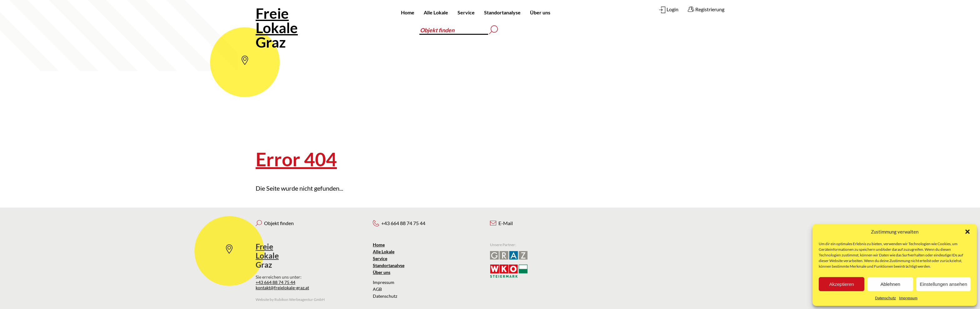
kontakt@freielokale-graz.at (282, 288)
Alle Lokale (436, 12)
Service (466, 12)
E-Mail (506, 223)
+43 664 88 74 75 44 (275, 282)
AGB (377, 289)
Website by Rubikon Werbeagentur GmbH (290, 299)
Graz (277, 28)
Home (408, 12)
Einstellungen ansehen (943, 284)
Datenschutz (885, 298)
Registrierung (710, 9)
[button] (967, 232)
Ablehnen (890, 284)
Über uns (540, 12)
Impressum (908, 298)
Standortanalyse (502, 12)
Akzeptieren (841, 284)
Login (672, 9)
